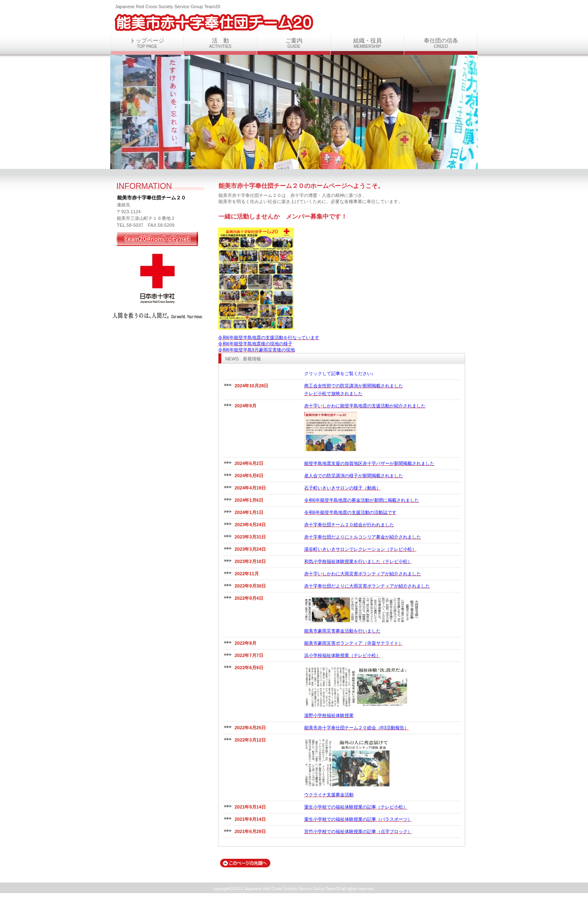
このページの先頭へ (245, 863)
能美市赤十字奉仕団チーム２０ (212, 22)
